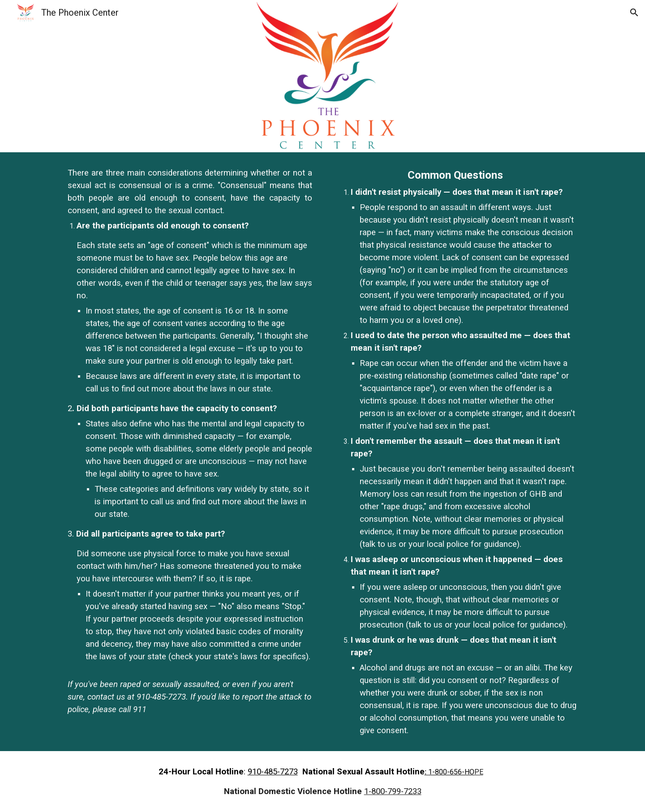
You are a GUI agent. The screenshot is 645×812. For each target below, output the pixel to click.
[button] (634, 13)
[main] (190, 441)
